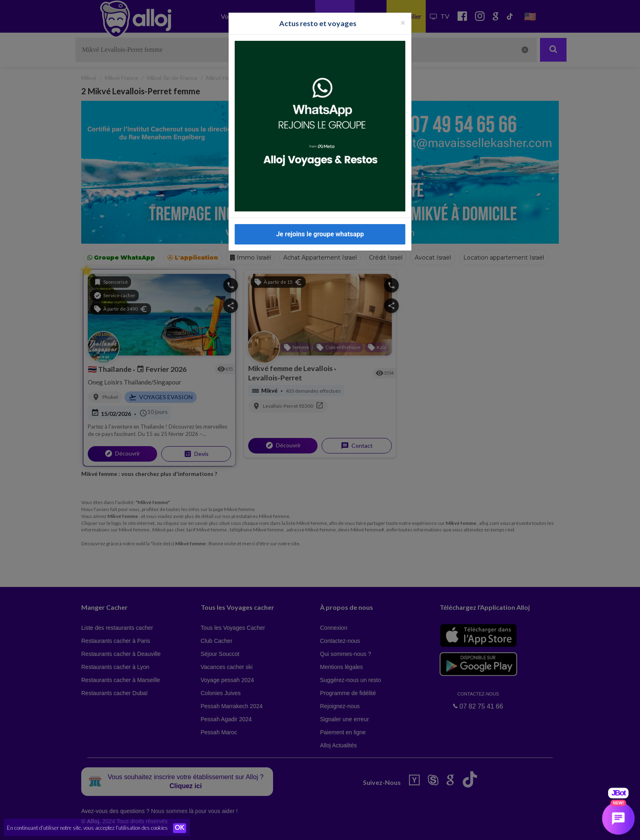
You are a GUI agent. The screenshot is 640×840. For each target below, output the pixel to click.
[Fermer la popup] (403, 18)
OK (180, 828)
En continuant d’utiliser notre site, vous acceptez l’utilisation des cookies (87, 828)
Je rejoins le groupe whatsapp (320, 230)
